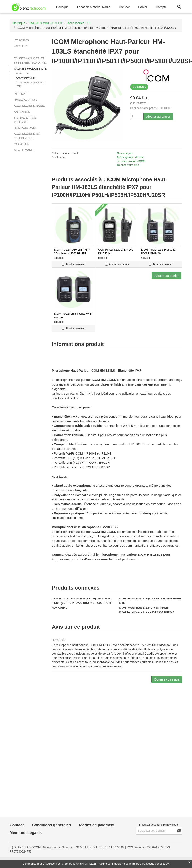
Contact (17, 825)
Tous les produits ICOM (131, 161)
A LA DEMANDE (25, 150)
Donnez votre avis (128, 165)
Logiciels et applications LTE (30, 84)
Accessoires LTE (26, 78)
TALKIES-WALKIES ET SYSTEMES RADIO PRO (30, 61)
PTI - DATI (21, 94)
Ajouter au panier (158, 116)
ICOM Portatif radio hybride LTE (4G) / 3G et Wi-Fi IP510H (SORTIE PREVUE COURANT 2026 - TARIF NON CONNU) (82, 603)
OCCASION (22, 144)
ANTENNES (22, 112)
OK (168, 864)
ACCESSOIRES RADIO (29, 106)
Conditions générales (52, 825)
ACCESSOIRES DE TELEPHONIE (27, 136)
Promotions (21, 40)
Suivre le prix (125, 153)
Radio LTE (22, 74)
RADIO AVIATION (25, 100)
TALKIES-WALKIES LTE (30, 69)
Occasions (21, 46)
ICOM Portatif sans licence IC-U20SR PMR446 (147, 612)
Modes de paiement (97, 825)
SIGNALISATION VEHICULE (25, 120)
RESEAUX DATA (25, 128)
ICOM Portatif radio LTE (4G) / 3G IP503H (144, 608)
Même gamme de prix (130, 157)
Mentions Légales (26, 833)
